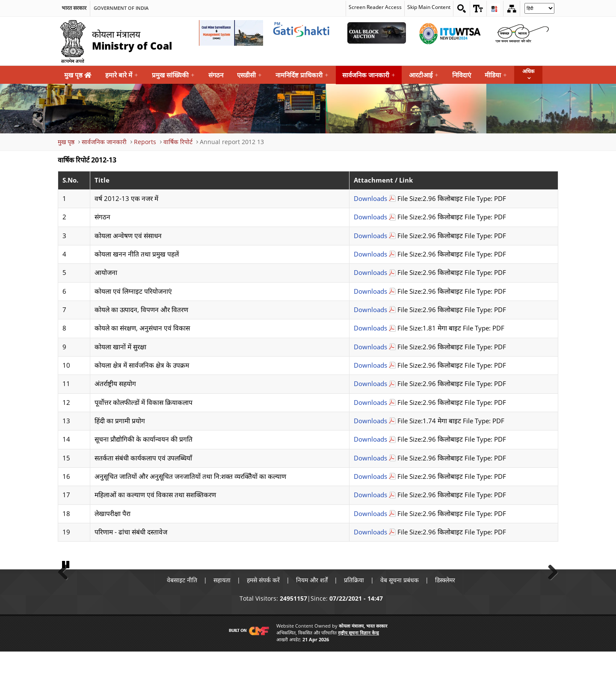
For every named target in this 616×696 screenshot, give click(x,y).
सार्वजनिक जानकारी (104, 142)
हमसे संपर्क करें (263, 624)
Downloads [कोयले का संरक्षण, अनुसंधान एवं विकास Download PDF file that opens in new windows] (370, 328)
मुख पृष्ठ (78, 75)
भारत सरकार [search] (74, 8)
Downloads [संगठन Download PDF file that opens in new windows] (370, 217)
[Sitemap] (512, 9)
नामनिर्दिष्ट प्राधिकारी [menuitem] (302, 75)
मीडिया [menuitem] (496, 75)
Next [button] (550, 593)
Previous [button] (66, 593)
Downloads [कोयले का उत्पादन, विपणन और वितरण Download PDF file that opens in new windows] (370, 310)
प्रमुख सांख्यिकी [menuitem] (173, 75)
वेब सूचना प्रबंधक (400, 624)
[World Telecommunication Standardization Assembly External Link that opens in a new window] (449, 33)
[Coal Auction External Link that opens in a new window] (376, 33)
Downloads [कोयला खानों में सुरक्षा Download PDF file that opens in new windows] (370, 347)
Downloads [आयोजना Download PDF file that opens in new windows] (370, 273)
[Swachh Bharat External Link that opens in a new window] (522, 33)
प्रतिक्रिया (354, 624)
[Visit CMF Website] (247, 675)
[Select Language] (539, 8)
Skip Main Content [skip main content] (429, 7)
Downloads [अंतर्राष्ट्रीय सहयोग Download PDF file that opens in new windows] (370, 384)
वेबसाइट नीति (182, 624)
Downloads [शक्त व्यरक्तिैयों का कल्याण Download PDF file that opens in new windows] (370, 476)
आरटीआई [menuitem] (424, 75)
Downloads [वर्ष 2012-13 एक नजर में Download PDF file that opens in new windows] (370, 199)
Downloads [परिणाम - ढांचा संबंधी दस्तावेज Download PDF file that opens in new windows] (370, 532)
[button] (478, 9)
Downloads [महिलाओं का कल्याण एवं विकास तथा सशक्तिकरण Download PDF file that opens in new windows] (370, 495)
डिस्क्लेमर (445, 624)
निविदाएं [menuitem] (462, 75)
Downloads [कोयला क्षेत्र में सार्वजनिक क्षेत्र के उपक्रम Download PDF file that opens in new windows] (370, 365)
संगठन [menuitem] (216, 75)
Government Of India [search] (121, 8)
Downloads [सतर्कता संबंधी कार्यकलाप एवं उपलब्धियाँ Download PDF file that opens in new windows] (370, 458)
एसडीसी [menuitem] (249, 75)
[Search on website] (462, 9)
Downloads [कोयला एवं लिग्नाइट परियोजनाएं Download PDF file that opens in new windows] (370, 291)
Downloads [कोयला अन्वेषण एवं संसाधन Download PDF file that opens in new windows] (370, 236)
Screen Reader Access (375, 7)
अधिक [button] (528, 71)
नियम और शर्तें (312, 624)
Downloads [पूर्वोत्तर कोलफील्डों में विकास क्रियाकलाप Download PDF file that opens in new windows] (370, 403)
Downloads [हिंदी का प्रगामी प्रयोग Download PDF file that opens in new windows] (370, 421)
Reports (145, 142)
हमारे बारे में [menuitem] (122, 75)
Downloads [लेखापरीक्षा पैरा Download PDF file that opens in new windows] (370, 514)
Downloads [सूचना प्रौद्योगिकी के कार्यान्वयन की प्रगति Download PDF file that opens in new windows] (370, 439)
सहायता (222, 624)
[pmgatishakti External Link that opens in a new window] (304, 33)
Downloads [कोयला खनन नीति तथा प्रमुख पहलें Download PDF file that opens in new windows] (370, 254)
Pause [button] (66, 608)
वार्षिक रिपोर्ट (178, 142)
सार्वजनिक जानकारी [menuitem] (369, 75)
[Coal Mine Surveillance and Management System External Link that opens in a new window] (231, 33)
